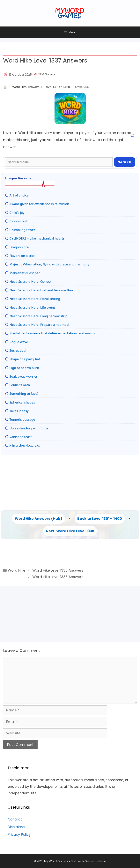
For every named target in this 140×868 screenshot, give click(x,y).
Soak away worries (24, 376)
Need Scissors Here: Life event (32, 308)
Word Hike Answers (26, 87)
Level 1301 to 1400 (57, 87)
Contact (15, 819)
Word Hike (17, 570)
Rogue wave (19, 342)
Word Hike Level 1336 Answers (58, 570)
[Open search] (132, 136)
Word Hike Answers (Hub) (39, 519)
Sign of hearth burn (24, 368)
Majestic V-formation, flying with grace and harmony (49, 264)
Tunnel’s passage (22, 419)
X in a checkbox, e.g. (25, 445)
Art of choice (19, 195)
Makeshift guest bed (25, 273)
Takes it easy (19, 411)
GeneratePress (96, 861)
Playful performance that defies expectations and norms (52, 333)
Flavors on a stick (23, 256)
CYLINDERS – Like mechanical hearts (37, 238)
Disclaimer (17, 827)
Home (5, 87)
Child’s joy (17, 213)
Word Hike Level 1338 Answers (58, 577)
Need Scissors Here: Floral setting (35, 299)
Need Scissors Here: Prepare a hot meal (39, 325)
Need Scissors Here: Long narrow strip (38, 316)
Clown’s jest (18, 221)
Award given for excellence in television (39, 204)
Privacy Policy (19, 835)
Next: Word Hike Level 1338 (70, 531)
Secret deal (18, 351)
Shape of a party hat (25, 359)
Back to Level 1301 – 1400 (100, 519)
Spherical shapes (22, 402)
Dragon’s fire (19, 247)
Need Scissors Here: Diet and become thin (41, 290)
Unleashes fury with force (29, 428)
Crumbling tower (22, 230)
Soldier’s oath (20, 385)
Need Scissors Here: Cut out (31, 282)
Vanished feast (21, 437)
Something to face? (24, 394)
